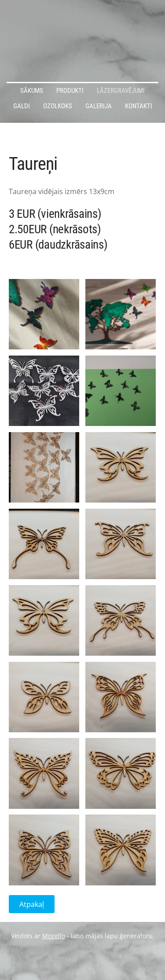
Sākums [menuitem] (32, 91)
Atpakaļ (32, 904)
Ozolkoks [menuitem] (58, 106)
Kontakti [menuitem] (139, 106)
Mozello (54, 936)
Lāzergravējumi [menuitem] (121, 91)
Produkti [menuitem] (70, 91)
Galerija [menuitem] (99, 106)
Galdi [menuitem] (22, 106)
